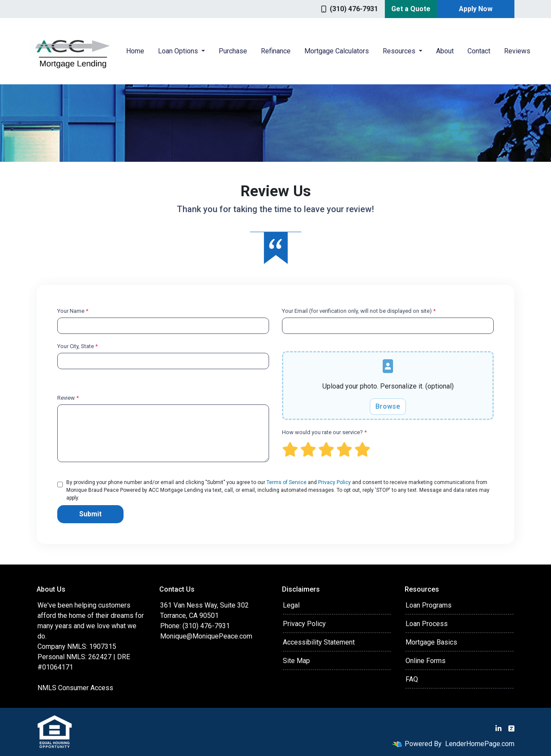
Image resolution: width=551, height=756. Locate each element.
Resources (400, 51)
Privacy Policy (334, 482)
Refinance (276, 51)
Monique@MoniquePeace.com (206, 636)
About (445, 51)
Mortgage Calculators (337, 51)
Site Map (296, 661)
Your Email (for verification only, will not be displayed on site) (359, 311)
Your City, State (77, 346)
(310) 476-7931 (350, 9)
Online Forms (426, 661)
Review (68, 398)
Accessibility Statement (319, 642)
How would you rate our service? (324, 432)
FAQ (412, 679)
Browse (388, 406)
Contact (479, 51)
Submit (90, 514)
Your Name (73, 311)
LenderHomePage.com (480, 744)
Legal (291, 605)
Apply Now (476, 9)
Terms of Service (286, 482)
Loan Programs (429, 605)
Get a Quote (411, 9)
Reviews (517, 51)
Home (135, 51)
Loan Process (427, 624)
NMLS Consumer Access (75, 688)
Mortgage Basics (431, 642)
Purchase (233, 51)
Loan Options (179, 51)
